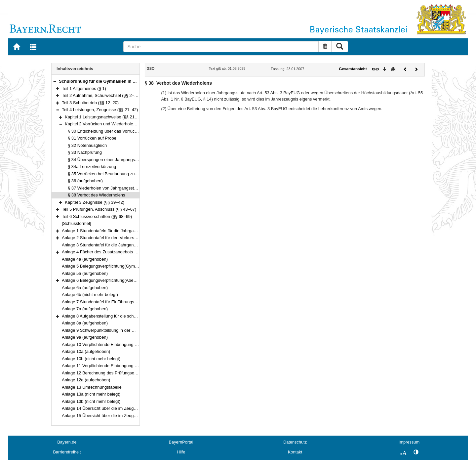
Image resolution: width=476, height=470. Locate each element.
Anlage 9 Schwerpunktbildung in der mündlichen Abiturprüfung (121, 330)
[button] (55, 81)
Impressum (409, 442)
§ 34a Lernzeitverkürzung (92, 167)
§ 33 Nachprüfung (85, 152)
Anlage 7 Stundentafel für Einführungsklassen (105, 302)
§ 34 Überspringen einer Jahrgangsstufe (106, 160)
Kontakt (295, 452)
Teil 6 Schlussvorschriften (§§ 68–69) (97, 216)
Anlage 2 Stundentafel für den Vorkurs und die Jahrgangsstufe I (122, 238)
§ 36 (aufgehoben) (85, 181)
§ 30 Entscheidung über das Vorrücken (105, 131)
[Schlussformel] (77, 223)
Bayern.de (67, 442)
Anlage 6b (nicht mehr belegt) (90, 295)
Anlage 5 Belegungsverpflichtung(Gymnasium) (106, 266)
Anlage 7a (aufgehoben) (85, 309)
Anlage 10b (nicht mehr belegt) (91, 359)
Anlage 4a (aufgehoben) (85, 259)
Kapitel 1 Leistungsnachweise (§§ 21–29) (104, 117)
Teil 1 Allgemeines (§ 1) (84, 88)
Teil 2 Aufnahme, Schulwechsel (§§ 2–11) (101, 95)
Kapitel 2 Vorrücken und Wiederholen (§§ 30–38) (111, 124)
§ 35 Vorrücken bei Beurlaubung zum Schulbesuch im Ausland (127, 174)
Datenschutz (295, 442)
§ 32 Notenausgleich (87, 145)
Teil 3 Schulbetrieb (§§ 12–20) (90, 103)
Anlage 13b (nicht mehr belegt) (91, 401)
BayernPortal (181, 442)
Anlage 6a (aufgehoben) (85, 288)
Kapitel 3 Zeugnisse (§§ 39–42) (95, 202)
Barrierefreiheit (67, 452)
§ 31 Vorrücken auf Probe (92, 138)
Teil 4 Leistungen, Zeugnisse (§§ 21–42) (100, 110)
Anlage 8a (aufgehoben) (85, 323)
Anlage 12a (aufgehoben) (86, 380)
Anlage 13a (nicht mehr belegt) (91, 394)
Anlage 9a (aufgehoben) (85, 337)
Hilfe (181, 452)
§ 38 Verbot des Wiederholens (97, 195)
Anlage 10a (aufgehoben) (86, 351)
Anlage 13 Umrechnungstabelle (92, 387)
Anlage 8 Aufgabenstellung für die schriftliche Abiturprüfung (118, 316)
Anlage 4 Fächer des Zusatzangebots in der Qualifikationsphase (123, 252)
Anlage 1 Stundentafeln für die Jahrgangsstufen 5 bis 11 (115, 231)
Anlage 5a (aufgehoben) (85, 273)
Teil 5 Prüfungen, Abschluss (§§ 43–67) (99, 209)
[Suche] (221, 47)
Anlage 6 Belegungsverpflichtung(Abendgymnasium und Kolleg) (122, 280)
